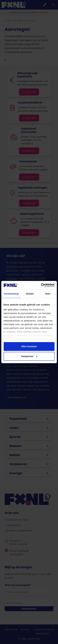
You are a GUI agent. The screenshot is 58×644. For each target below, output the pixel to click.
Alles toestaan (29, 346)
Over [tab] (48, 294)
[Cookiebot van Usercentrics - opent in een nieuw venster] (41, 285)
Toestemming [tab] (11, 294)
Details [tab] (30, 294)
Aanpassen (29, 356)
